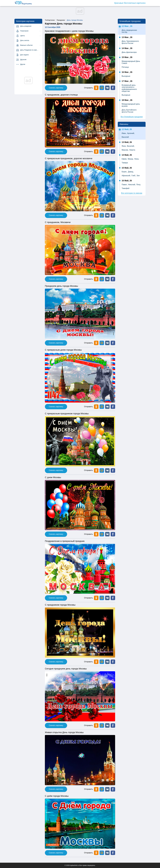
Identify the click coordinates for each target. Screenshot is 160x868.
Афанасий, (126, 176)
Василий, (131, 146)
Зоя (138, 176)
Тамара (125, 163)
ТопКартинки (50, 20)
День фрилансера (129, 52)
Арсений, (131, 133)
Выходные (126, 76)
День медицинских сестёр (129, 31)
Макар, (131, 159)
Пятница (125, 67)
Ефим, (124, 159)
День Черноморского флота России (130, 42)
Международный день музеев (131, 105)
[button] (107, 88)
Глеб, (134, 176)
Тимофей (125, 188)
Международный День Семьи (131, 62)
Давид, (131, 172)
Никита (132, 150)
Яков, (124, 146)
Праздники (61, 20)
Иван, (124, 133)
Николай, (132, 185)
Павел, (124, 185)
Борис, (124, 172)
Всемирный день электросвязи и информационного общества (129, 88)
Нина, (137, 159)
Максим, (125, 150)
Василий (125, 137)
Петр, (139, 185)
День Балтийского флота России (129, 111)
